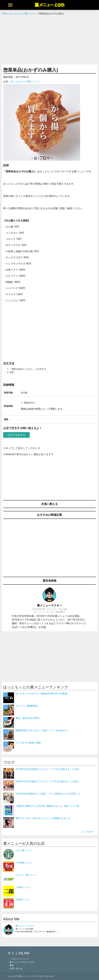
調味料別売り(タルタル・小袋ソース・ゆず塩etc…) (42, 730)
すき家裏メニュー (24, 863)
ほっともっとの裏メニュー (25, 81)
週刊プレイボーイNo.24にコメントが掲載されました (43, 818)
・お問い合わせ (15, 968)
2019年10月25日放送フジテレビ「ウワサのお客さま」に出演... (48, 769)
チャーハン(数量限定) (27, 706)
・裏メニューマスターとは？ (21, 962)
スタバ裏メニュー (24, 850)
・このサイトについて (18, 959)
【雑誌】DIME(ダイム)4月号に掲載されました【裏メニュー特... (48, 806)
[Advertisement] (50, 40)
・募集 (11, 965)
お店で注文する (16, 435)
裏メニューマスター (25, 926)
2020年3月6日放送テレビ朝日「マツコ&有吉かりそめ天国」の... (49, 794)
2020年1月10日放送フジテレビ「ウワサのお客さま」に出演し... (48, 781)
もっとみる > (88, 832)
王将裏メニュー (23, 900)
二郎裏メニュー (23, 887)
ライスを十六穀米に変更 (28, 743)
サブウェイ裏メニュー (26, 875)
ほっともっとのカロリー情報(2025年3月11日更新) (42, 694)
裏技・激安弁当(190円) (27, 718)
